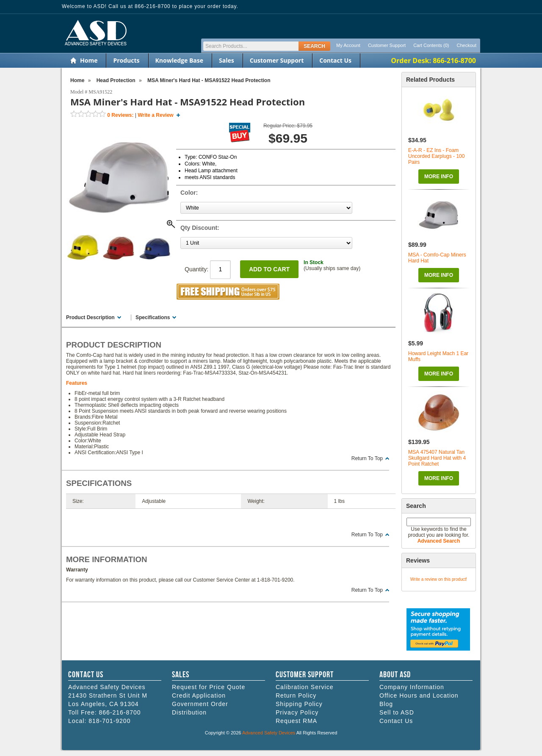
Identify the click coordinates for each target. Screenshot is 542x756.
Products (126, 60)
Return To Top (367, 458)
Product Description (90, 317)
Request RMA (296, 721)
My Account (348, 45)
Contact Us (335, 60)
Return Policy (296, 695)
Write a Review (155, 115)
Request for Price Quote (209, 687)
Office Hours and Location (419, 695)
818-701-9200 (109, 721)
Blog (386, 704)
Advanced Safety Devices (269, 733)
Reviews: (120, 115)
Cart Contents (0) (431, 45)
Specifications (153, 317)
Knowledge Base (179, 60)
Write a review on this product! (439, 579)
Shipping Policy (299, 704)
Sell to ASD (397, 712)
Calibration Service (305, 687)
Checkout (467, 45)
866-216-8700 (120, 712)
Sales (227, 60)
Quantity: (208, 269)
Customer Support (387, 45)
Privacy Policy (297, 712)
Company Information (412, 687)
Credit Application (199, 695)
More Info (439, 177)
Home (89, 60)
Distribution (189, 712)
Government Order (200, 704)
